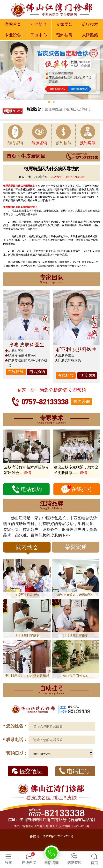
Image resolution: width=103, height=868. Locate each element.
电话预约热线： (85, 156)
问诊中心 (39, 35)
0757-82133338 (75, 177)
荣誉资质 (76, 547)
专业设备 (13, 35)
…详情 (26, 473)
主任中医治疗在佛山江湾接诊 (59, 109)
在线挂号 (16, 372)
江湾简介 (39, 24)
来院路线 (90, 35)
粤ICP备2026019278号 (58, 836)
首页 (11, 156)
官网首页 (13, 24)
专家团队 (64, 24)
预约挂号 (64, 35)
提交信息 (27, 771)
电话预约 (37, 372)
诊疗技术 (90, 24)
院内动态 (27, 548)
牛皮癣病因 (33, 156)
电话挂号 (74, 771)
